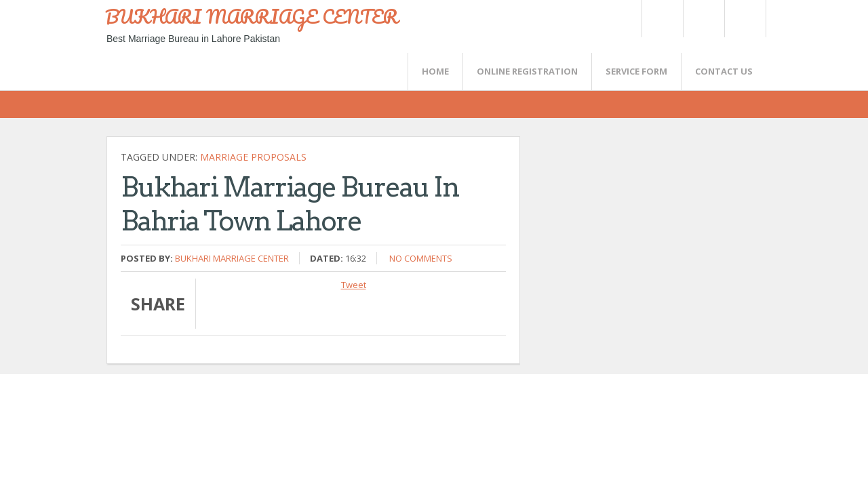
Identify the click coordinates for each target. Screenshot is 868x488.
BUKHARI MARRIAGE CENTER (252, 16)
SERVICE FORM (636, 71)
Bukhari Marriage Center (232, 258)
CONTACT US (724, 71)
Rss (703, 19)
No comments (421, 258)
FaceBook (743, 19)
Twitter (662, 19)
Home (435, 71)
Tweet (354, 285)
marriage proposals (253, 157)
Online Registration (527, 71)
